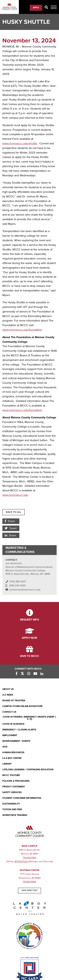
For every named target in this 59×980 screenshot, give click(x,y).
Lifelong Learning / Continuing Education (28, 770)
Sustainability (11, 804)
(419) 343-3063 (17, 586)
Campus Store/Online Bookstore (22, 706)
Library (7, 764)
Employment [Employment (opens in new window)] (10, 735)
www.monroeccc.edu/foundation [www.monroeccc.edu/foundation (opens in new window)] (22, 330)
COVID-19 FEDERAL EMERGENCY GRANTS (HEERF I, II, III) (29, 718)
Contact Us (9, 712)
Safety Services (12, 792)
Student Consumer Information (22, 798)
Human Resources (13, 752)
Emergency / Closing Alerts (19, 730)
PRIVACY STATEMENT (14, 787)
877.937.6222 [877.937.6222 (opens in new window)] (21, 862)
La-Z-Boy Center (12, 758)
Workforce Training (15, 815)
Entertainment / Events (16, 741)
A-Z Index (8, 695)
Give (5, 747)
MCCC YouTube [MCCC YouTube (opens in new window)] (11, 775)
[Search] (46, 8)
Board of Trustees (14, 701)
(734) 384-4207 (18, 582)
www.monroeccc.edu (15, 495)
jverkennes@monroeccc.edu (25, 590)
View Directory (29, 890)
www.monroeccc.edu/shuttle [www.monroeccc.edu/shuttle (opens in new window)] (20, 143)
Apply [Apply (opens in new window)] (36, 8)
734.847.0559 (29, 882)
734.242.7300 (29, 858)
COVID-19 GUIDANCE (13, 724)
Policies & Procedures (16, 781)
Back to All (14, 512)
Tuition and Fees (12, 809)
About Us (8, 689)
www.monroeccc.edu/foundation (22, 410)
